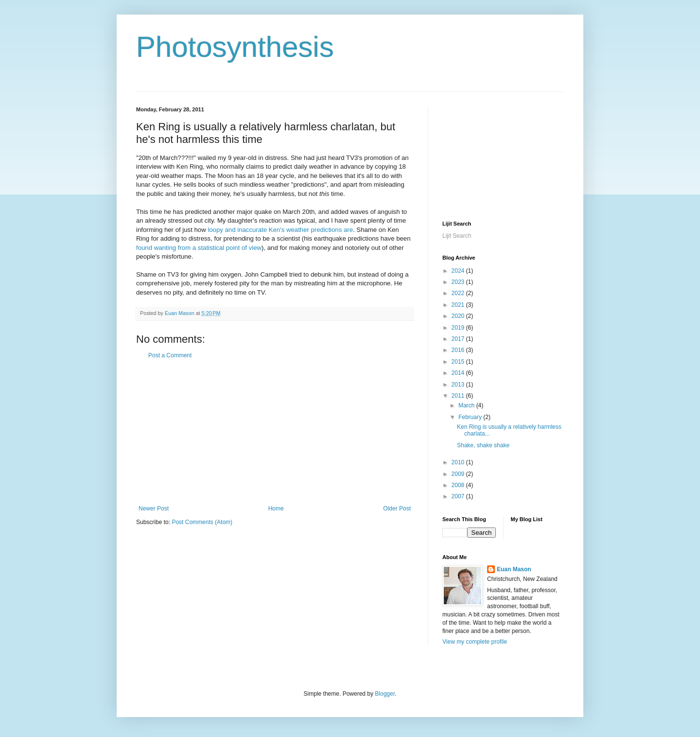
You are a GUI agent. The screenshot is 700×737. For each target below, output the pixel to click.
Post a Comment (170, 355)
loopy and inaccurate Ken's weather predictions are (280, 230)
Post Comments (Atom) (202, 522)
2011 (459, 396)
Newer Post (154, 509)
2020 (459, 316)
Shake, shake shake (483, 445)
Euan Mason (514, 569)
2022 (459, 293)
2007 (459, 496)
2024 (459, 271)
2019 (459, 328)
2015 (459, 362)
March (467, 405)
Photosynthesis (235, 47)
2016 (459, 350)
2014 (459, 373)
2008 (459, 485)
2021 (459, 305)
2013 (459, 385)
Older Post (397, 509)
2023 (459, 282)
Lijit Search (457, 236)
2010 (459, 462)
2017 (459, 339)
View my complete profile (475, 642)
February (471, 417)
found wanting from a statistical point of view (199, 248)
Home (276, 509)
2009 (459, 474)
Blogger (385, 694)
